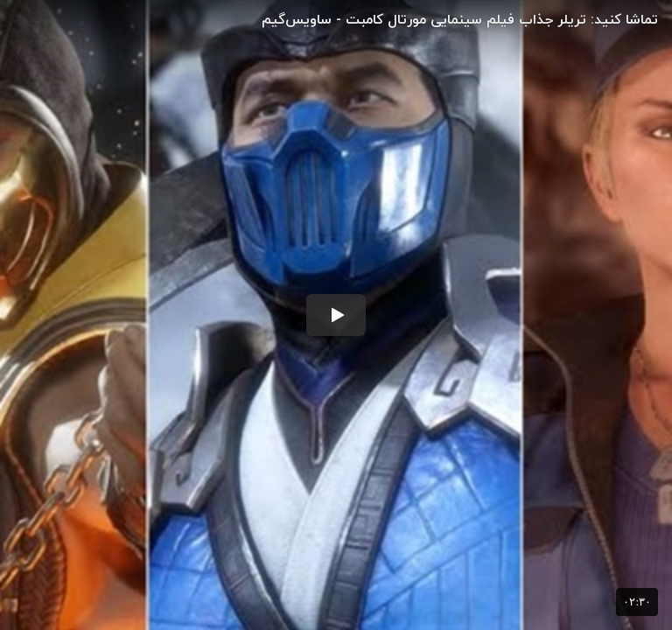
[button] (336, 315)
